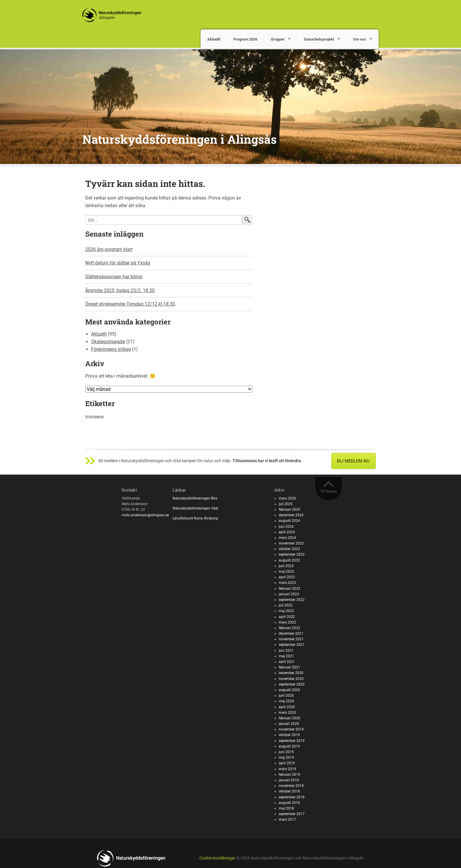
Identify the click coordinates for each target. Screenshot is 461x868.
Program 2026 (245, 39)
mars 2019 (287, 769)
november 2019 (291, 729)
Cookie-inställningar (217, 858)
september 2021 (292, 645)
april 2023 (287, 577)
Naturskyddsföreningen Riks (195, 498)
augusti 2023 (289, 560)
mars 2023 (287, 583)
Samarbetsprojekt (319, 39)
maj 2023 (286, 572)
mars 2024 (287, 538)
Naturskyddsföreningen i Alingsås (179, 139)
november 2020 (291, 679)
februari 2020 (289, 718)
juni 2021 (286, 651)
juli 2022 (286, 605)
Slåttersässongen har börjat (114, 277)
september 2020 (292, 684)
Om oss (360, 39)
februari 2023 (289, 589)
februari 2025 (289, 510)
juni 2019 (286, 752)
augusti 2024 (289, 521)
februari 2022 (289, 628)
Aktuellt (214, 39)
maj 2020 (286, 701)
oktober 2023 (289, 549)
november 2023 (291, 543)
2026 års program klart (109, 249)
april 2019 (287, 763)
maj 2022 (286, 611)
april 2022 (287, 617)
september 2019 (292, 741)
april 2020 (287, 707)
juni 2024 (286, 527)
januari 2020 (289, 724)
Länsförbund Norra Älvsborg (195, 518)
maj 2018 (286, 808)
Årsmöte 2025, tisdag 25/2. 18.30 (120, 290)
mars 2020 (287, 713)
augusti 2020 (289, 690)
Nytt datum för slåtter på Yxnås (118, 263)
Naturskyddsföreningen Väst (195, 508)
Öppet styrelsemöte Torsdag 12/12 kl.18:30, (131, 304)
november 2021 (291, 639)
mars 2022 (287, 622)
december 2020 (291, 673)
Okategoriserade (108, 342)
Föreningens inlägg (111, 349)
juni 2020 (286, 696)
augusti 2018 (289, 803)
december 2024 (291, 515)
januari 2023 (289, 594)
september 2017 (292, 814)
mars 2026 (287, 498)
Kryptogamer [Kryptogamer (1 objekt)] (95, 417)
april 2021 (287, 662)
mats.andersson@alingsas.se (145, 515)
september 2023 (292, 554)
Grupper (278, 39)
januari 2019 (289, 780)
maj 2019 (286, 758)
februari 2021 (289, 667)
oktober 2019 (289, 735)
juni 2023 (286, 566)
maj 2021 (286, 656)
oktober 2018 (289, 791)
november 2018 (291, 786)
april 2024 (287, 532)
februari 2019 (289, 775)
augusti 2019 (289, 746)
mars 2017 (287, 820)
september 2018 (292, 797)
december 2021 (291, 634)
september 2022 (292, 600)
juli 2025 (286, 504)
